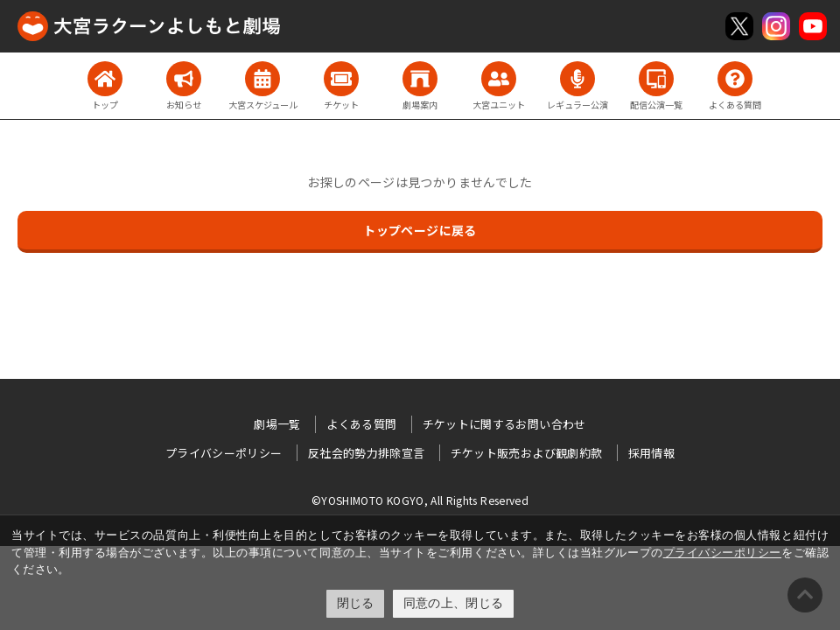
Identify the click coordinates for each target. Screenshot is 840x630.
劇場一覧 (277, 424)
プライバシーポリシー (722, 553)
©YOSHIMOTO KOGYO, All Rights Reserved (420, 500)
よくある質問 (361, 424)
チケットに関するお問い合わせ (504, 424)
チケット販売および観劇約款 (527, 453)
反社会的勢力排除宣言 (367, 453)
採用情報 (651, 453)
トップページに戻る (420, 230)
